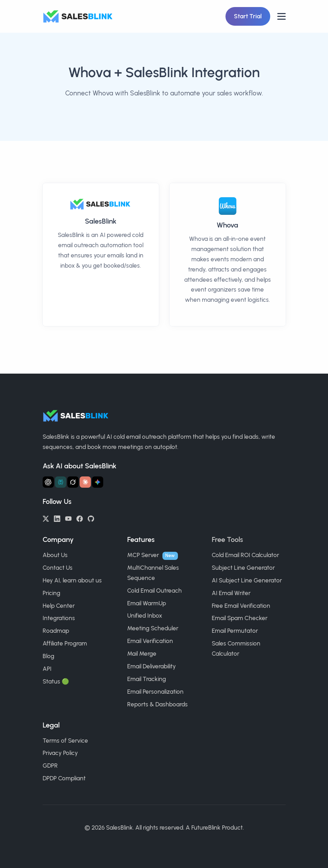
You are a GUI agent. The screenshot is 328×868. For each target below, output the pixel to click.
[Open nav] (281, 16)
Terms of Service (65, 741)
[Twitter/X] (46, 518)
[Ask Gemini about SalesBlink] (98, 482)
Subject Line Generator (243, 568)
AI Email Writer (231, 593)
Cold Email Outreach (154, 591)
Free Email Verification (241, 606)
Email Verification (150, 641)
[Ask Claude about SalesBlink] (85, 482)
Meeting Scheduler (153, 628)
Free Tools (227, 539)
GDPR (50, 766)
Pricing (51, 593)
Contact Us (58, 568)
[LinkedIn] (57, 518)
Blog (48, 656)
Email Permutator (235, 631)
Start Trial (248, 16)
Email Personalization (155, 692)
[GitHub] (91, 518)
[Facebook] (80, 518)
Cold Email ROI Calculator (245, 555)
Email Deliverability (151, 666)
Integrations (59, 618)
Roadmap (56, 631)
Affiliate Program (65, 643)
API (47, 669)
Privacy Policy (60, 753)
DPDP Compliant (64, 778)
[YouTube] (68, 518)
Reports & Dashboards (157, 704)
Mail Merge (142, 654)
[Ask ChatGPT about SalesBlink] (48, 482)
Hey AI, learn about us (72, 580)
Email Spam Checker (240, 618)
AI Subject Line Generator (247, 580)
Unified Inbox (145, 616)
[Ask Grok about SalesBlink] (73, 482)
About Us (55, 555)
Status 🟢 (56, 681)
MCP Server (143, 555)
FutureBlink (206, 828)
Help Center (59, 606)
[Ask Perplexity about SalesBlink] (61, 482)
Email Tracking (147, 679)
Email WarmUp (147, 603)
